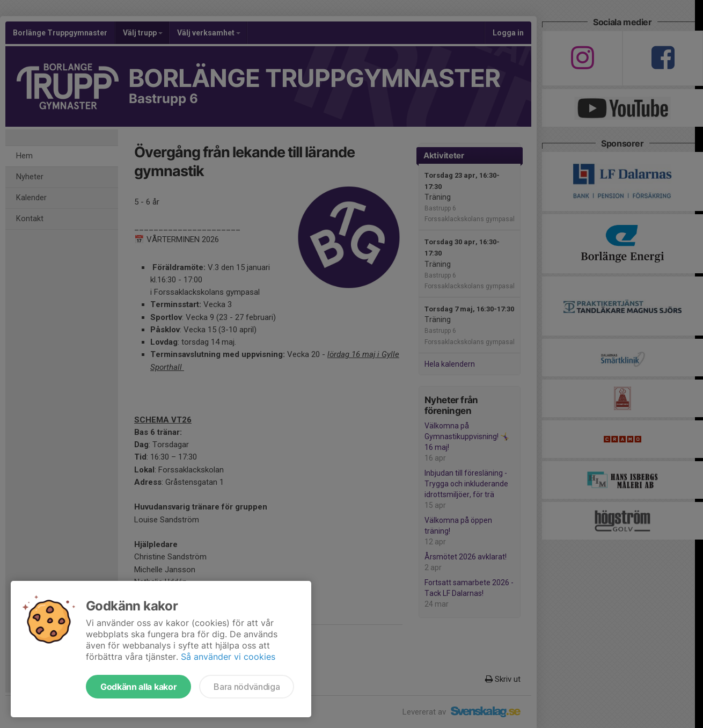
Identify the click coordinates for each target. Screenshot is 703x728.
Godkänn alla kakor (138, 687)
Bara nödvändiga (247, 687)
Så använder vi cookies (228, 657)
